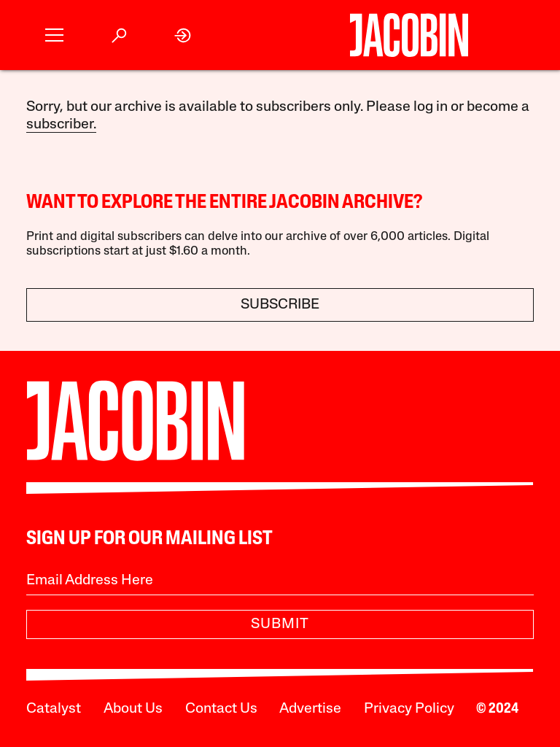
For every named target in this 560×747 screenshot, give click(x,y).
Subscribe (280, 305)
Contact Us (221, 709)
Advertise (310, 709)
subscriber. (61, 125)
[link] (183, 35)
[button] (54, 35)
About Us (133, 709)
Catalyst (54, 709)
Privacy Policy (409, 709)
